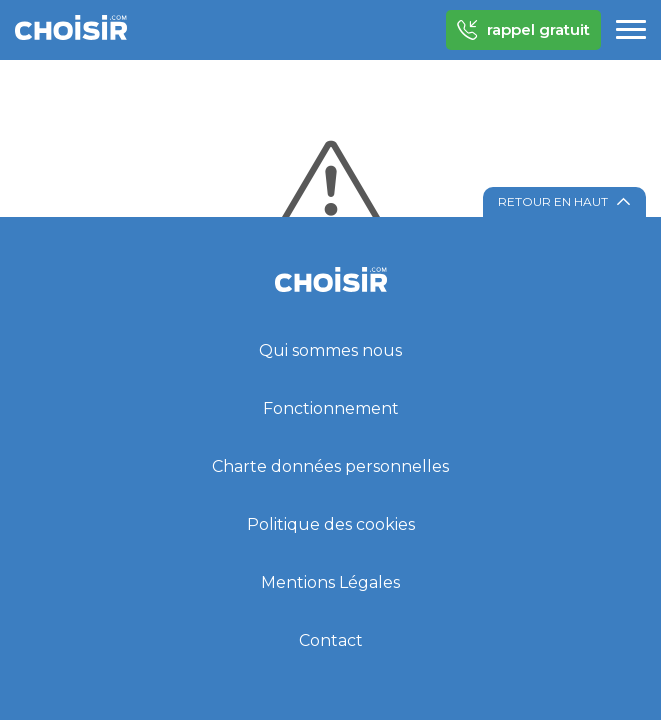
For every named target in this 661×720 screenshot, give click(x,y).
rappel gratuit (523, 30)
